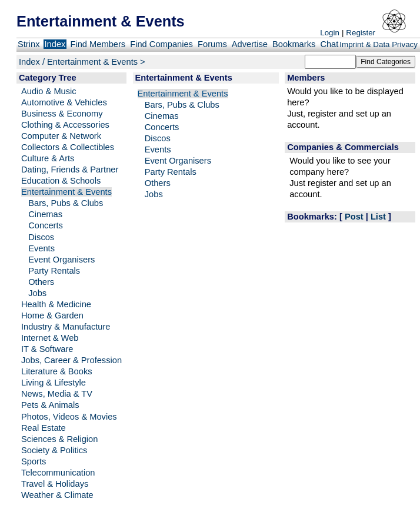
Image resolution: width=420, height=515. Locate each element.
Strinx (29, 44)
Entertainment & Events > (96, 62)
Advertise (250, 44)
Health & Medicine (56, 304)
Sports (34, 461)
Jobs (37, 293)
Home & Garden (52, 315)
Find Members (98, 44)
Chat (329, 44)
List (378, 217)
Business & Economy (62, 114)
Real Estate (44, 428)
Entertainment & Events (66, 192)
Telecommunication (58, 473)
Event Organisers (61, 260)
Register (361, 33)
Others (41, 282)
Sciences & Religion (59, 439)
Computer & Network (61, 136)
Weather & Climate (57, 495)
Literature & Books (57, 371)
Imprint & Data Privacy (379, 44)
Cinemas (45, 214)
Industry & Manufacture (66, 327)
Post (354, 217)
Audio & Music (49, 91)
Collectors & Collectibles (68, 147)
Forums (212, 44)
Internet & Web (50, 338)
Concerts (46, 225)
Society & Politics (54, 450)
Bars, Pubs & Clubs (66, 203)
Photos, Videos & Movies (69, 417)
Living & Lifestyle (54, 383)
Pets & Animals (50, 405)
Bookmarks (294, 44)
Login (330, 33)
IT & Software (47, 349)
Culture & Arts (48, 158)
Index (55, 44)
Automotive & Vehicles (64, 102)
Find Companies (161, 44)
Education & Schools (61, 181)
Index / (33, 62)
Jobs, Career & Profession (71, 360)
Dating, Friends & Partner (70, 170)
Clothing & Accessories (65, 125)
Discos (41, 237)
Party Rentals (54, 271)
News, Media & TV (57, 394)
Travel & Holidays (55, 484)
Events (41, 248)
